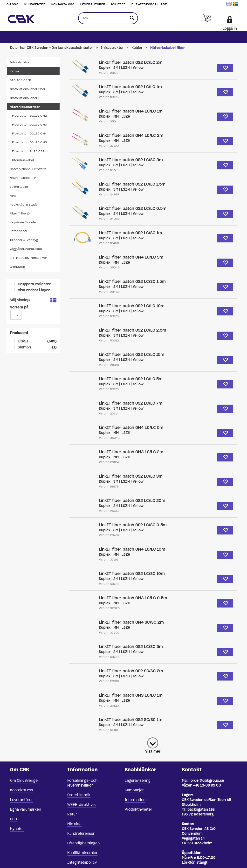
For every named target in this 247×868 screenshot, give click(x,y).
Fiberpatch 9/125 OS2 (28, 151)
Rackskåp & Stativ (24, 204)
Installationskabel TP (26, 98)
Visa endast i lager (33, 290)
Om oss (13, 4)
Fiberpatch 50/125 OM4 (29, 133)
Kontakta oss (63, 4)
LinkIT (23, 341)
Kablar (137, 48)
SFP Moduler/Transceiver (28, 258)
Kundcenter (35, 4)
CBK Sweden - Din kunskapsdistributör (60, 48)
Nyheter (118, 4)
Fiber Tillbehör (20, 213)
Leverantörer (93, 4)
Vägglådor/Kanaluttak (26, 249)
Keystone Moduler (23, 222)
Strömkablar (19, 187)
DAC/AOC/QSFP (20, 80)
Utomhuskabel (23, 160)
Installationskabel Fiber (27, 89)
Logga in (230, 28)
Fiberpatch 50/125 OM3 (29, 124)
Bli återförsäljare (149, 4)
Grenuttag (17, 267)
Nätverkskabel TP (23, 178)
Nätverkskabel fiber (168, 48)
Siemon (24, 347)
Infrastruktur (112, 48)
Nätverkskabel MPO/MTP (28, 169)
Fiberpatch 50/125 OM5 (29, 142)
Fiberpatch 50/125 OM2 (29, 116)
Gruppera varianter (34, 284)
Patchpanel (18, 231)
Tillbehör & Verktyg (24, 240)
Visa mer (153, 751)
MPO (13, 196)
